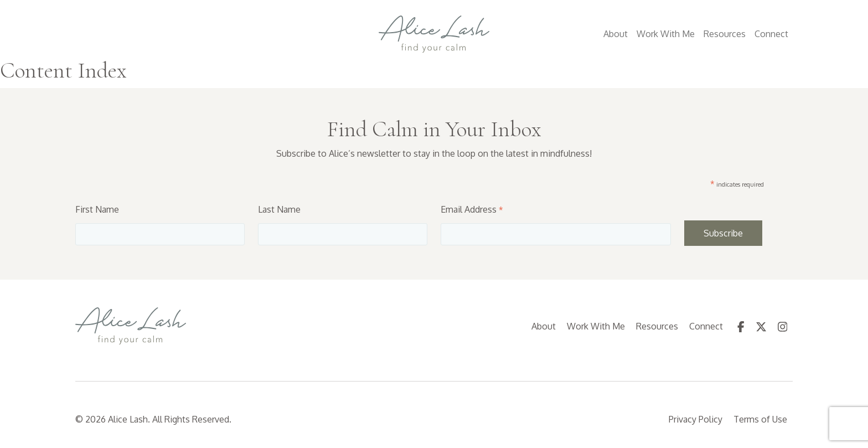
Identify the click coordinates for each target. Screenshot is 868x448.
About (616, 34)
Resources (725, 34)
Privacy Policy (696, 419)
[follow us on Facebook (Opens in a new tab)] (741, 326)
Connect (771, 34)
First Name (97, 209)
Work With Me (666, 34)
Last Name (279, 209)
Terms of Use (760, 419)
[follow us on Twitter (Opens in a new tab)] (761, 326)
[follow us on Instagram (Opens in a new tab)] (783, 326)
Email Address (472, 209)
